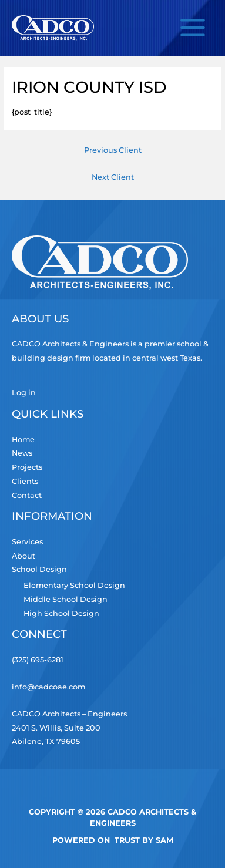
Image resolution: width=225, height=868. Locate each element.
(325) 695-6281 (38, 660)
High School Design (61, 613)
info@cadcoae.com (48, 687)
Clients (25, 481)
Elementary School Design (74, 585)
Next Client (113, 177)
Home (23, 440)
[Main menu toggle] (193, 28)
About (23, 556)
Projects (27, 467)
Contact (27, 495)
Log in (24, 393)
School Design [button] (39, 569)
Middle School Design (66, 599)
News (22, 453)
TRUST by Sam (144, 840)
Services (27, 542)
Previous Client (113, 150)
